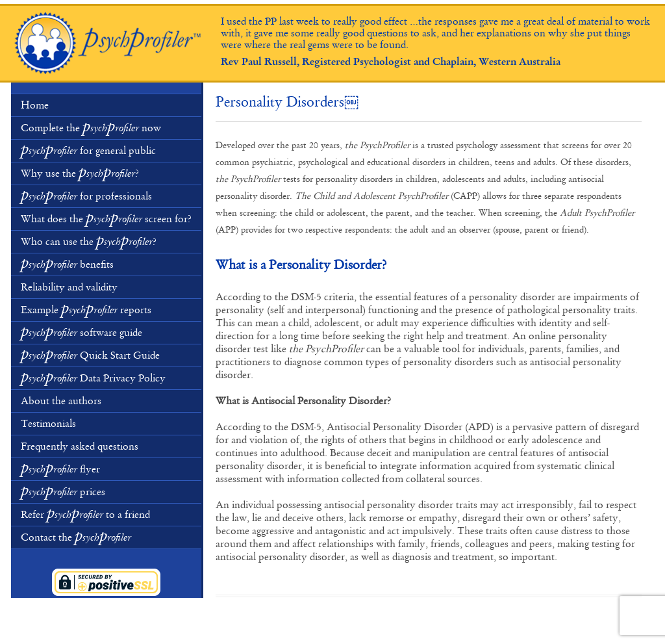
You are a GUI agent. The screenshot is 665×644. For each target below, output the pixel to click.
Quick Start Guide (90, 354)
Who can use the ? (89, 240)
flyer (60, 468)
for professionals (86, 195)
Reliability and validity (69, 287)
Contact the (76, 536)
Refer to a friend (85, 513)
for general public (88, 149)
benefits (67, 263)
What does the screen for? (106, 218)
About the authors (61, 401)
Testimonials (48, 424)
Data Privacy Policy (93, 377)
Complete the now (91, 127)
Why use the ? (80, 172)
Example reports (86, 309)
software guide (82, 331)
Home (35, 105)
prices (63, 491)
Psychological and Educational (108, 44)
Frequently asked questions (80, 446)
